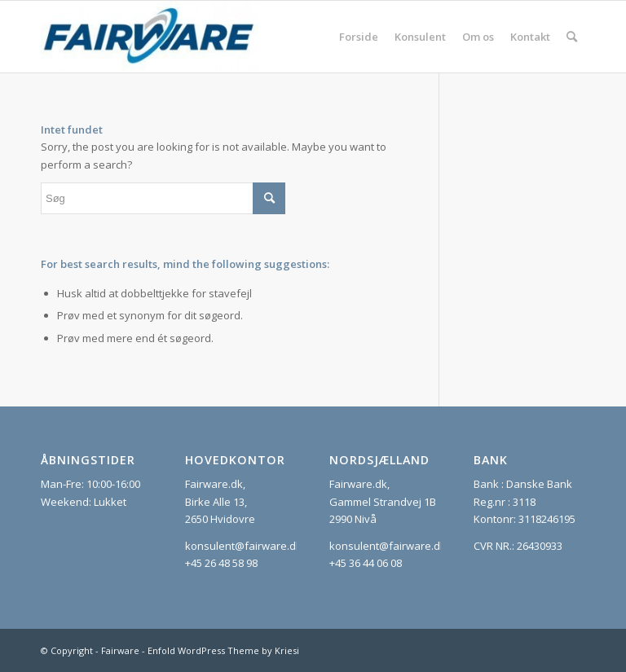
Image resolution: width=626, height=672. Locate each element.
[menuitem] (359, 37)
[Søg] (572, 37)
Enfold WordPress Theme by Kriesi (223, 650)
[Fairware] (150, 37)
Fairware (120, 650)
